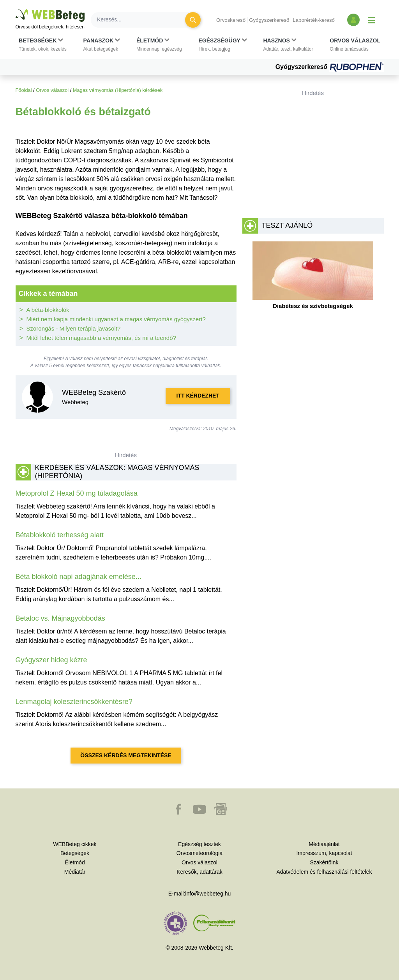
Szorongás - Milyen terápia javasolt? (74, 328)
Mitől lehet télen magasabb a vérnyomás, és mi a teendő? (101, 338)
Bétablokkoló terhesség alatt (60, 535)
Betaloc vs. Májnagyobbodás (60, 618)
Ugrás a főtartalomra (16, 10)
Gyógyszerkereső (269, 20)
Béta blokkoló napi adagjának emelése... (79, 577)
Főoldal (24, 90)
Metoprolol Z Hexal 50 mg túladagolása (77, 493)
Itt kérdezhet (198, 396)
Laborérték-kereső (314, 20)
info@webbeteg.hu (208, 894)
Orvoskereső (231, 20)
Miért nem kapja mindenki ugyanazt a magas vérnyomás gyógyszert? (116, 319)
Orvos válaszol (52, 90)
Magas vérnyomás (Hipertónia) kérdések (118, 90)
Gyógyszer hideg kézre (51, 660)
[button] (43, 45)
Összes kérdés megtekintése (126, 755)
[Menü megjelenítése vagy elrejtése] (372, 20)
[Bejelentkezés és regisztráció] (353, 20)
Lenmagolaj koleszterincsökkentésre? (74, 702)
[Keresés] (143, 20)
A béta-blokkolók (48, 310)
